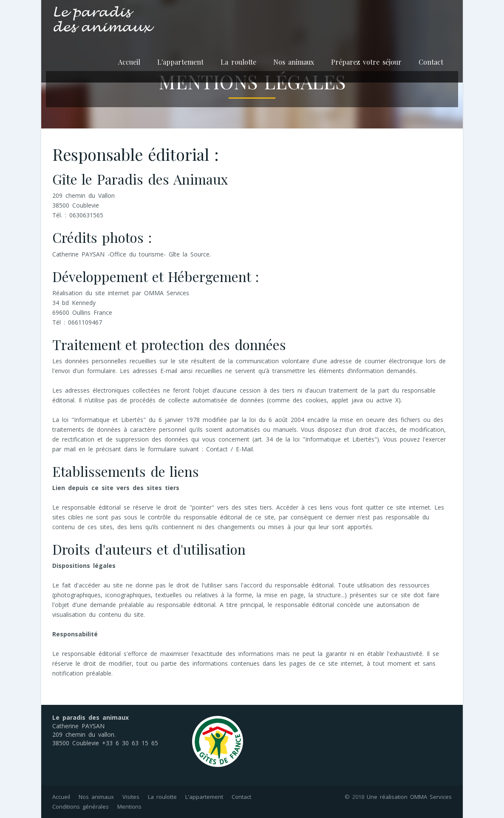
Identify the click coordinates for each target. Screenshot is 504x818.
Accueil (129, 62)
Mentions (129, 807)
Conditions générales (81, 807)
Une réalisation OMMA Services (409, 797)
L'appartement (180, 62)
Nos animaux (294, 62)
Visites (131, 797)
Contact (431, 62)
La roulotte (238, 62)
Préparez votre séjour (366, 62)
